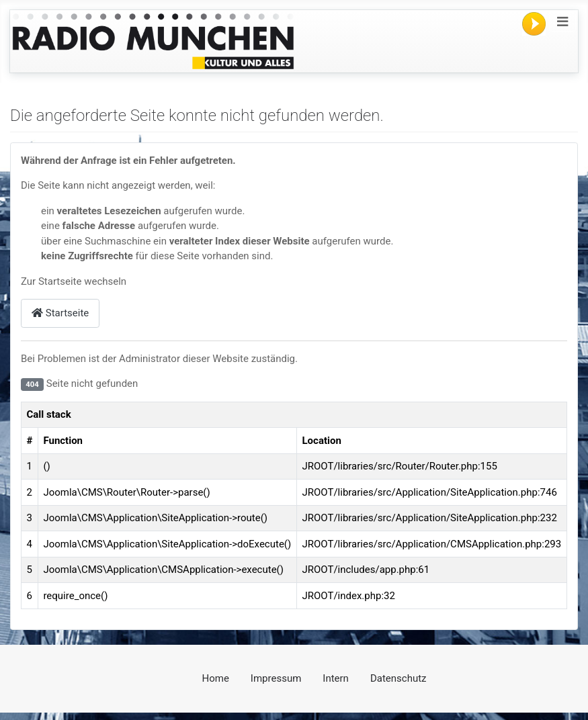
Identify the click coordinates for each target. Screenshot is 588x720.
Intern (336, 678)
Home (215, 678)
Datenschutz (398, 678)
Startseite (60, 313)
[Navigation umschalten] (563, 22)
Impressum (276, 678)
